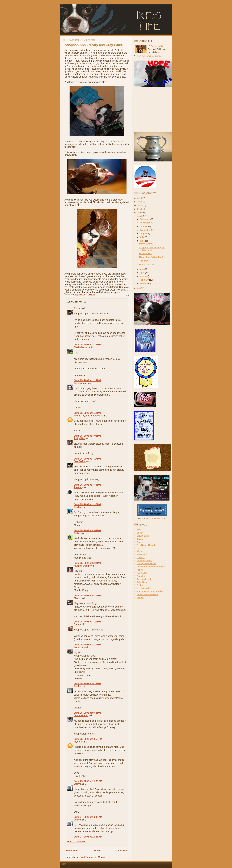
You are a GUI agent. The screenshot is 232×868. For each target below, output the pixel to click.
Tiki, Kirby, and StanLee (87, 416)
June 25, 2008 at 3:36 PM (87, 485)
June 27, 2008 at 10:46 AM (88, 837)
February (145, 280)
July (142, 237)
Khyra (140, 551)
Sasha (140, 585)
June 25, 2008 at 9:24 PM (87, 684)
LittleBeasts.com (158, 518)
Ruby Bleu (80, 438)
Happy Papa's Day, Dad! (151, 257)
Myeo (77, 742)
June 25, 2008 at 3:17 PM (87, 459)
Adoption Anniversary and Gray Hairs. (152, 249)
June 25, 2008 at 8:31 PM (87, 645)
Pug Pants (142, 573)
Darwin (140, 539)
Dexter (78, 507)
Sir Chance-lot (144, 588)
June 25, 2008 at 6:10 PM (87, 596)
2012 (140, 202)
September (145, 230)
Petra (77, 308)
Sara (76, 624)
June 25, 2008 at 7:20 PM (87, 622)
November (145, 223)
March (143, 276)
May (142, 269)
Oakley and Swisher (146, 564)
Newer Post (72, 851)
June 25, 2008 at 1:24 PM (87, 380)
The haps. (144, 261)
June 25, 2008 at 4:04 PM (87, 530)
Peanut (78, 487)
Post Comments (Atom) (93, 857)
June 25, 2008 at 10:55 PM (88, 739)
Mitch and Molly (144, 561)
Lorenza (78, 647)
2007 (140, 288)
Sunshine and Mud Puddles (150, 591)
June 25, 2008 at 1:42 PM (87, 413)
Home (97, 851)
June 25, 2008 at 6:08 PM (87, 563)
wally (77, 784)
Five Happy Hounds (146, 545)
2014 (140, 198)
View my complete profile (149, 56)
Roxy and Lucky (145, 579)
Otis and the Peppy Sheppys (151, 567)
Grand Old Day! (147, 264)
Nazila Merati (81, 347)
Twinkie (140, 598)
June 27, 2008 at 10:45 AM (88, 817)
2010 (140, 209)
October (144, 226)
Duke (77, 533)
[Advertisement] (153, 109)
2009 (140, 213)
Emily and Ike (157, 46)
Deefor (78, 686)
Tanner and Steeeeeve (147, 595)
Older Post (122, 851)
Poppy (140, 570)
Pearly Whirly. (146, 244)
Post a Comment (76, 842)
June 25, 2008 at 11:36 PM (88, 781)
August (144, 234)
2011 (140, 205)
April (142, 273)
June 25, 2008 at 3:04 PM (87, 436)
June (143, 241)
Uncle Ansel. (145, 254)
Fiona (139, 542)
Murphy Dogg (81, 566)
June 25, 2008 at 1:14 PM (87, 345)
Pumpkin (141, 576)
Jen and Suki (81, 715)
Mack (77, 598)
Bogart (140, 533)
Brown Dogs (143, 536)
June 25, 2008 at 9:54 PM (87, 713)
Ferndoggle (80, 383)
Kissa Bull (142, 554)
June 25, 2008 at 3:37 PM (87, 504)
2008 (140, 216)
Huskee (140, 548)
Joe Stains (80, 461)
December (145, 219)
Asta (139, 530)
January (144, 283)
